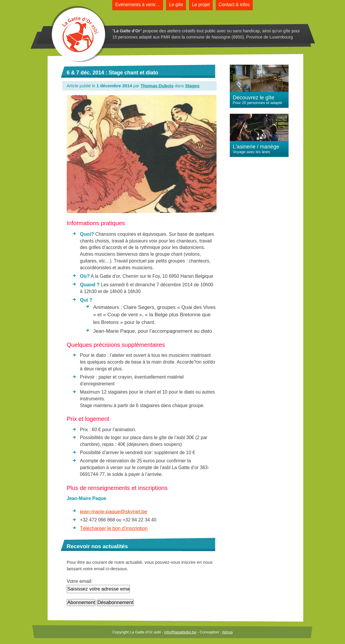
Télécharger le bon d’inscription (114, 528)
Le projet (201, 5)
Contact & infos (234, 5)
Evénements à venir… (138, 5)
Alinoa (227, 632)
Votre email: (80, 581)
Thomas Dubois (157, 86)
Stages (192, 86)
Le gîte (176, 5)
